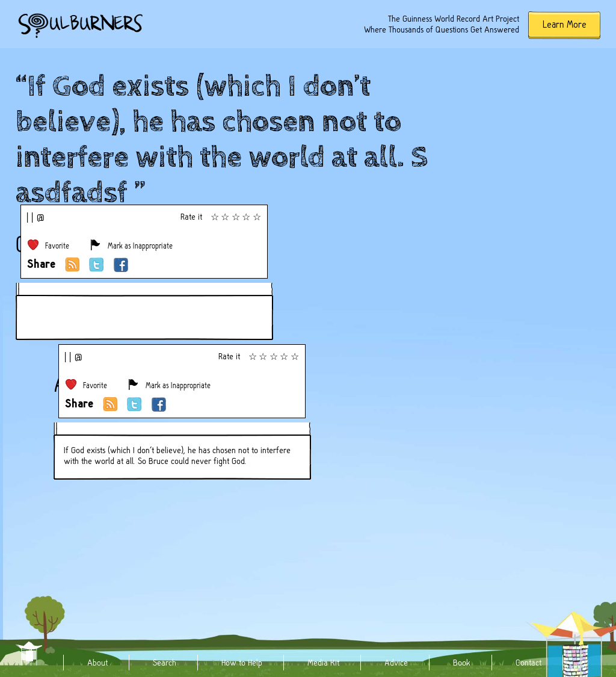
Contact (528, 663)
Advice (396, 663)
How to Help (242, 663)
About (97, 663)
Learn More (565, 24)
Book (462, 663)
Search (165, 663)
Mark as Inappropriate (140, 246)
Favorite (57, 246)
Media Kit (323, 663)
